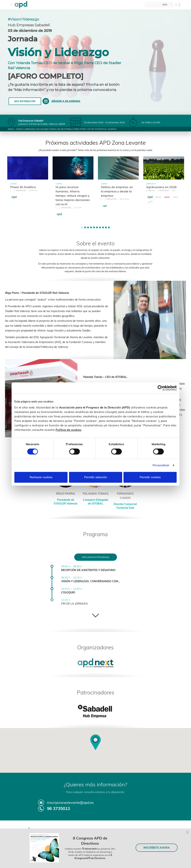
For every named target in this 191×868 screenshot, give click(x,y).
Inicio (11, 129)
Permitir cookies (150, 477)
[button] (82, 227)
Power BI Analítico (23, 187)
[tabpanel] (28, 181)
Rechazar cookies (41, 477)
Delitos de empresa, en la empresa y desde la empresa (117, 191)
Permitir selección (96, 477)
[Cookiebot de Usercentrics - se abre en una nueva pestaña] (160, 388)
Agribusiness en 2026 (161, 187)
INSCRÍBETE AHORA (157, 848)
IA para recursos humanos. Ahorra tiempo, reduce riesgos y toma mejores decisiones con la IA (73, 195)
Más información (25, 101)
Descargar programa (96, 557)
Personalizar (161, 465)
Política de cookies (69, 430)
